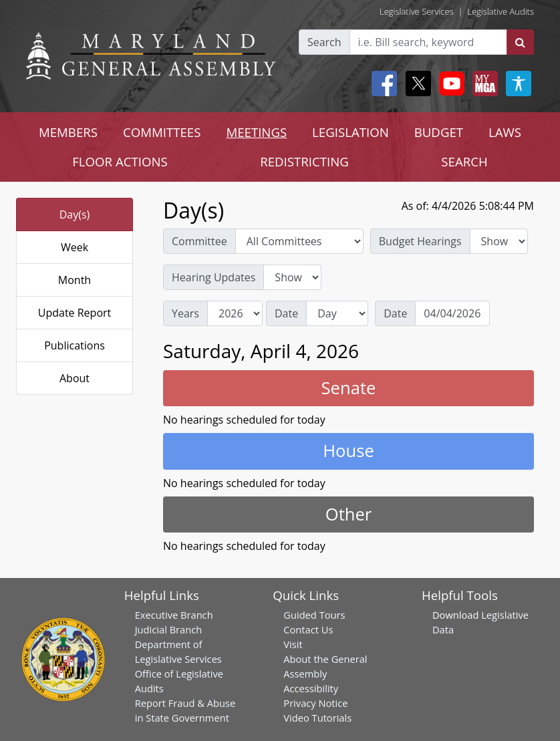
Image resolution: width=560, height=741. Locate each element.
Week (75, 247)
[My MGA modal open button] (482, 84)
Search (324, 42)
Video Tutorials (317, 718)
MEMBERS (68, 132)
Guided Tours (314, 615)
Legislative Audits (501, 11)
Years (185, 313)
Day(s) (75, 214)
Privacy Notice (315, 703)
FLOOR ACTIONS (120, 161)
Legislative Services (417, 11)
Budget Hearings (420, 241)
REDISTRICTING (304, 161)
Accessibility (311, 688)
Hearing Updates (214, 277)
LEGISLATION (351, 132)
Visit (293, 644)
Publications (75, 345)
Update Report (75, 313)
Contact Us (308, 629)
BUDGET (439, 132)
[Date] (452, 313)
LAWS (505, 132)
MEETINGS (256, 132)
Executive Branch (174, 615)
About (75, 378)
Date (286, 313)
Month (75, 280)
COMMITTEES (162, 132)
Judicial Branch (169, 629)
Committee (199, 241)
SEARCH (464, 161)
